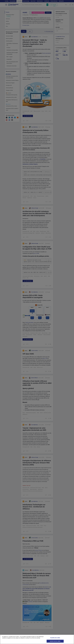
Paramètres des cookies (55, 638)
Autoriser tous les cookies (55, 641)
